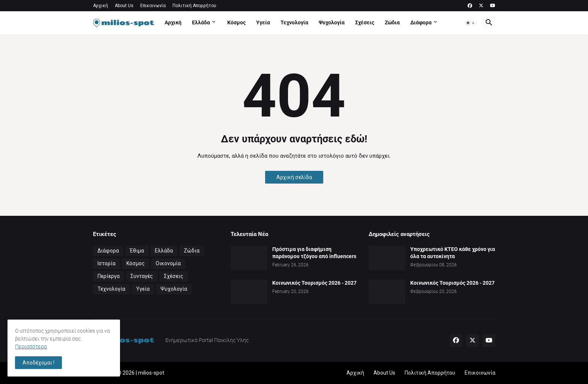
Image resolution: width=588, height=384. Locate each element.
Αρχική (100, 6)
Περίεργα (109, 276)
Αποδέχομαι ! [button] (38, 363)
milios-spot (151, 373)
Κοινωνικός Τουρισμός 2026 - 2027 (314, 283)
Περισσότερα (31, 347)
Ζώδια (392, 22)
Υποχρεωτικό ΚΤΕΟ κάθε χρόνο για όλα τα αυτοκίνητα (453, 253)
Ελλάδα (201, 22)
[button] (471, 23)
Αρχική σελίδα (294, 177)
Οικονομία (168, 263)
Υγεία (263, 22)
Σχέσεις (365, 22)
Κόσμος (236, 22)
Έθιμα (137, 251)
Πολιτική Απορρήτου (194, 6)
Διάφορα (421, 22)
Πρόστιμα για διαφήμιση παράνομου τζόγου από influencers (314, 253)
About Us (124, 6)
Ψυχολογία (332, 22)
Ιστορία (106, 263)
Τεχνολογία (294, 22)
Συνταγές (142, 276)
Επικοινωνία (153, 6)
